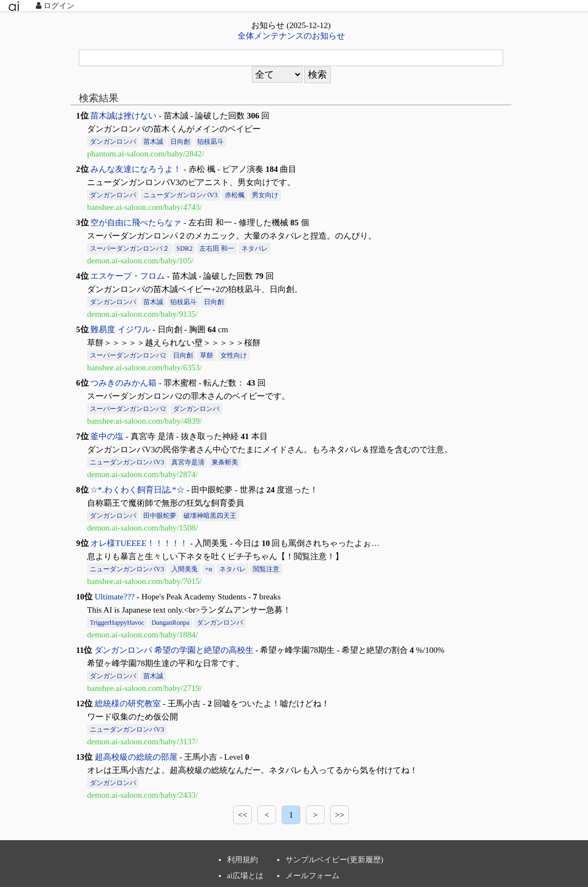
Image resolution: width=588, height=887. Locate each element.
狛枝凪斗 (211, 142)
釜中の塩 (107, 436)
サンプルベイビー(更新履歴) (335, 859)
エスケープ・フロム (128, 276)
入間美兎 (185, 569)
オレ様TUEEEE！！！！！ (139, 543)
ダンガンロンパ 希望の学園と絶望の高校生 (174, 650)
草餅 (207, 355)
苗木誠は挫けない (123, 116)
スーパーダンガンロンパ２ (130, 248)
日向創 (180, 142)
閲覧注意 (266, 569)
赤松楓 (235, 195)
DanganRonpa (171, 623)
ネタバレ (255, 248)
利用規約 (242, 859)
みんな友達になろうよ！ (136, 169)
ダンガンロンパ (113, 142)
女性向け (234, 355)
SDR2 (184, 248)
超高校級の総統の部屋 (136, 757)
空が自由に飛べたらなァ (136, 223)
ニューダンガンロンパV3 (180, 195)
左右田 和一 (217, 248)
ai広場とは (245, 875)
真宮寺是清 (188, 462)
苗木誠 (153, 142)
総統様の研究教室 (128, 704)
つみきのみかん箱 (123, 383)
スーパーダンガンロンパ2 (128, 355)
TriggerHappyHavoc (117, 623)
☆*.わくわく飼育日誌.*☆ (137, 490)
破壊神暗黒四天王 (210, 516)
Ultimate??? (115, 597)
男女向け (265, 195)
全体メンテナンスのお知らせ (291, 36)
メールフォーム (312, 875)
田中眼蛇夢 (160, 516)
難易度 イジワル (120, 329)
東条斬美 (225, 462)
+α (209, 569)
